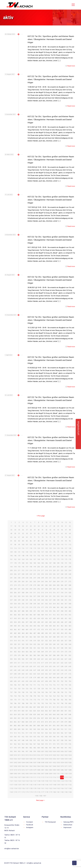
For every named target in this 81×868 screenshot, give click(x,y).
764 (54, 696)
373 (27, 607)
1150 (62, 785)
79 (66, 537)
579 (19, 655)
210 (15, 570)
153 (43, 556)
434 (15, 622)
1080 (39, 770)
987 (50, 748)
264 (39, 582)
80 (70, 537)
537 (43, 644)
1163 (50, 788)
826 (46, 711)
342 (31, 600)
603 (50, 659)
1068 (54, 766)
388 (23, 611)
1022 (62, 755)
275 (19, 585)
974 (62, 744)
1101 (58, 774)
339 (19, 600)
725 (27, 689)
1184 (70, 792)
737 (11, 692)
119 (35, 548)
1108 (23, 777)
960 (70, 740)
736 (70, 689)
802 (15, 707)
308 (23, 593)
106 (46, 545)
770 (15, 700)
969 (43, 744)
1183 (66, 792)
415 (66, 615)
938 (46, 737)
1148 (54, 785)
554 (46, 648)
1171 (19, 792)
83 (19, 541)
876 (54, 722)
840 (39, 715)
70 (31, 537)
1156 (23, 788)
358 (31, 604)
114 (15, 548)
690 (15, 681)
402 (15, 615)
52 (23, 534)
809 (43, 707)
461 (58, 626)
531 (19, 644)
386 (15, 611)
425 (43, 618)
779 (50, 700)
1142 (31, 785)
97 (11, 545)
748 (54, 692)
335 (66, 596)
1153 (11, 788)
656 (70, 670)
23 (35, 526)
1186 (40, 796)
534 (31, 644)
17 (11, 526)
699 (50, 681)
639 (66, 667)
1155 (19, 788)
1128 (39, 781)
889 (43, 726)
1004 (54, 751)
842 (46, 715)
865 (11, 722)
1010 (15, 755)
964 (23, 744)
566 (31, 652)
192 (70, 563)
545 (11, 648)
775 (35, 700)
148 (23, 556)
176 (70, 559)
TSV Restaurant (50, 822)
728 (39, 689)
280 (39, 585)
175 (66, 559)
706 (15, 685)
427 (50, 618)
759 (35, 696)
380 (54, 607)
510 (62, 637)
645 (27, 670)
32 (70, 526)
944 (70, 737)
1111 (35, 777)
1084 (54, 770)
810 (46, 707)
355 (19, 604)
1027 (19, 759)
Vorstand (29, 822)
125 (58, 548)
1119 (66, 777)
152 (39, 556)
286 (62, 585)
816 (70, 707)
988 (54, 748)
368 (70, 604)
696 (39, 681)
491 (50, 633)
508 (54, 637)
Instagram (30, 827)
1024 (70, 755)
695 (35, 681)
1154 (15, 788)
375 (35, 607)
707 (19, 685)
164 (23, 559)
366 (62, 604)
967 (35, 744)
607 (66, 659)
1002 (46, 751)
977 (11, 748)
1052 (54, 763)
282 (46, 585)
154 (46, 556)
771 (19, 700)
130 (15, 552)
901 (27, 729)
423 (35, 618)
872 (39, 722)
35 (19, 530)
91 (50, 541)
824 (39, 711)
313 (43, 593)
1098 (46, 774)
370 (15, 607)
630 (31, 667)
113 (11, 548)
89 (43, 541)
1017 (43, 755)
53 (27, 534)
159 (66, 556)
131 (19, 552)
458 (46, 626)
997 (27, 751)
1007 (66, 751)
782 (62, 700)
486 (31, 633)
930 (15, 737)
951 (35, 740)
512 (70, 637)
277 (27, 585)
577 (11, 655)
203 (50, 567)
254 (62, 578)
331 (50, 596)
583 (35, 655)
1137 (11, 785)
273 (11, 585)
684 (54, 678)
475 (50, 630)
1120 (70, 777)
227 (19, 574)
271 (66, 582)
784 (70, 700)
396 (54, 611)
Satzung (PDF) (68, 822)
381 (58, 607)
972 (54, 744)
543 (66, 644)
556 (54, 648)
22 (31, 526)
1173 (27, 792)
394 (46, 611)
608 (70, 659)
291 (19, 589)
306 (15, 593)
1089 (11, 774)
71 (35, 537)
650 (46, 670)
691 (19, 681)
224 (70, 570)
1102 (62, 774)
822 (31, 711)
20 (23, 526)
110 (62, 545)
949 (27, 740)
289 (11, 589)
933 (27, 737)
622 (62, 663)
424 (39, 618)
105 (43, 545)
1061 (27, 766)
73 (43, 537)
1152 (70, 785)
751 (66, 692)
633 (43, 667)
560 (70, 648)
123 (50, 548)
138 (46, 552)
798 (62, 703)
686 (62, 678)
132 (23, 552)
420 (23, 618)
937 (43, 737)
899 (19, 729)
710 (31, 685)
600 (39, 659)
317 (58, 593)
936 (39, 737)
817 (11, 711)
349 (58, 600)
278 (31, 585)
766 (62, 696)
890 (46, 726)
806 (31, 707)
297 (43, 589)
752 (70, 692)
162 (15, 559)
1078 (31, 770)
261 (27, 582)
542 (62, 644)
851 (19, 718)
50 (15, 534)
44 (54, 530)
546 (15, 648)
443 (50, 622)
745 (43, 692)
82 (15, 541)
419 (19, 618)
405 (27, 615)
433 (11, 622)
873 (43, 722)
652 (54, 670)
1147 (50, 785)
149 (27, 556)
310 (31, 593)
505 (43, 637)
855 (35, 718)
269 (58, 582)
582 (31, 655)
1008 (70, 751)
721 (11, 689)
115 (19, 548)
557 (58, 648)
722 (15, 689)
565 (27, 652)
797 (58, 703)
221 (58, 570)
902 (31, 729)
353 (11, 604)
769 (11, 700)
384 (70, 607)
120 (39, 548)
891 (50, 726)
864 (70, 718)
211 (19, 570)
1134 (62, 781)
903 (35, 729)
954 (46, 740)
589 (58, 655)
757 (27, 696)
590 (62, 655)
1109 (27, 777)
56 (39, 534)
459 (50, 626)
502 (31, 637)
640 (70, 667)
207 (66, 567)
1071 (66, 766)
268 (54, 582)
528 (70, 641)
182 (31, 563)
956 (54, 740)
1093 (27, 774)
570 (46, 652)
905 (43, 729)
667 (50, 674)
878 (62, 722)
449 (11, 626)
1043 (19, 763)
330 (46, 596)
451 (19, 626)
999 (35, 751)
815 (66, 707)
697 (43, 681)
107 (50, 545)
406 (31, 615)
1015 (35, 755)
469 (27, 630)
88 (39, 541)
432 (70, 618)
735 (66, 689)
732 (54, 689)
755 (19, 696)
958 (62, 740)
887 (35, 726)
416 (70, 615)
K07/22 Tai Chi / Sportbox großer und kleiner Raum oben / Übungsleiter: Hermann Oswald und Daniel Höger (51, 39)
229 (27, 574)
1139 (19, 785)
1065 (43, 766)
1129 (43, 781)
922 (46, 733)
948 (23, 740)
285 (58, 585)
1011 (19, 755)
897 (11, 729)
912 (70, 729)
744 (39, 692)
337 (11, 600)
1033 (43, 759)
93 (58, 541)
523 (50, 641)
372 (23, 607)
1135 (66, 781)
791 (35, 703)
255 (66, 578)
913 (11, 733)
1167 (66, 788)
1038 (62, 759)
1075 (19, 770)
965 (27, 744)
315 (50, 593)
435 (19, 622)
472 (39, 630)
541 (58, 644)
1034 (46, 759)
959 (66, 740)
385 (11, 611)
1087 (66, 770)
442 (46, 622)
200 (39, 567)
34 (15, 530)
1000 (39, 751)
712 (39, 685)
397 (58, 611)
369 (11, 607)
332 (54, 596)
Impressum (67, 827)
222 (62, 570)
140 (54, 552)
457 (43, 626)
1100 (54, 774)
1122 (15, 781)
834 (15, 715)
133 (27, 552)
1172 (23, 792)
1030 (31, 759)
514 (15, 641)
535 (35, 644)
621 (58, 663)
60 (54, 534)
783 (66, 700)
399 (66, 611)
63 (66, 534)
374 (31, 607)
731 (50, 689)
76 (54, 537)
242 (15, 578)
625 (11, 667)
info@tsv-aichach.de (12, 849)
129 (11, 552)
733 (58, 689)
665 (43, 674)
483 (19, 633)
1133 (58, 781)
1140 (23, 785)
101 (27, 545)
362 (46, 604)
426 (46, 618)
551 (35, 648)
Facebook (30, 825)
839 (35, 715)
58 (46, 534)
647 (35, 670)
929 (11, 737)
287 (66, 585)
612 (23, 663)
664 (39, 674)
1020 (54, 755)
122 (46, 548)
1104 (70, 774)
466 (15, 630)
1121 (11, 781)
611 (19, 663)
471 (35, 630)
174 (62, 559)
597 (27, 659)
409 (43, 615)
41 (43, 530)
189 (58, 563)
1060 (23, 766)
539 (50, 644)
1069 (58, 766)
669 (58, 674)
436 (23, 622)
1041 (11, 763)
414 (62, 615)
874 (46, 722)
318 (62, 593)
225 (11, 574)
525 (58, 641)
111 (66, 545)
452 (23, 626)
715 (50, 685)
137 (43, 552)
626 (15, 667)
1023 (66, 755)
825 (43, 711)
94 (62, 541)
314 (46, 593)
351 (66, 600)
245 (27, 578)
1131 (50, 781)
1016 (39, 755)
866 (15, 722)
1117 (58, 777)
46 (62, 530)
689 (11, 681)
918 (31, 733)
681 (43, 678)
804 (23, 707)
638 (62, 667)
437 (27, 622)
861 (58, 718)
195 (19, 567)
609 (11, 663)
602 (46, 659)
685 (58, 678)
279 (35, 585)
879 (66, 722)
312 (39, 593)
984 (39, 748)
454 (31, 626)
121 (43, 548)
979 (19, 748)
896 (70, 726)
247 (35, 578)
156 (54, 556)
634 (46, 667)
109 (58, 545)
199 (35, 567)
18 (15, 526)
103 (35, 545)
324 (23, 596)
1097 (43, 774)
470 (31, 630)
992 (70, 748)
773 (27, 700)
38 (31, 530)
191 (66, 563)
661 (27, 674)
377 (43, 607)
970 (46, 744)
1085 (58, 770)
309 (27, 593)
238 (62, 574)
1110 (31, 777)
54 (31, 534)
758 (31, 696)
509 (58, 637)
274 (15, 585)
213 (27, 570)
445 (58, 622)
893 (58, 726)
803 (19, 707)
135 (35, 552)
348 (54, 600)
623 (66, 663)
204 (54, 567)
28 (54, 526)
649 (43, 670)
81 (11, 541)
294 (31, 589)
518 (31, 641)
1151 (66, 785)
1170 (15, 792)
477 (58, 630)
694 (31, 681)
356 (23, 604)
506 (46, 637)
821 (27, 711)
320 (70, 593)
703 (66, 681)
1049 (43, 763)
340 (23, 600)
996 (23, 751)
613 (27, 663)
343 (35, 600)
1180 (54, 792)
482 (15, 633)
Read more (71, 66)
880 (70, 722)
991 (66, 748)
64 (70, 534)
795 (50, 703)
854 (31, 718)
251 (50, 578)
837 (27, 715)
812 (54, 707)
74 (46, 537)
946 (15, 740)
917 (27, 733)
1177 (43, 792)
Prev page (40, 516)
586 (46, 655)
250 (46, 578)
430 (62, 618)
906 (46, 729)
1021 (58, 755)
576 (70, 652)
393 (43, 611)
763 (50, 696)
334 (62, 596)
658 (15, 674)
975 (66, 744)
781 (58, 700)
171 (50, 559)
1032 (39, 759)
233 (43, 574)
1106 (15, 777)
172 (54, 559)
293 (27, 589)
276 (23, 585)
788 (23, 703)
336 (70, 596)
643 (19, 670)
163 (19, 559)
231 (35, 574)
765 (58, 696)
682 (46, 678)
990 (62, 748)
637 (58, 667)
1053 (58, 763)
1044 (23, 763)
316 (54, 593)
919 (35, 733)
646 (31, 670)
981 (27, 748)
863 (66, 718)
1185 (37, 796)
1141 (27, 785)
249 (43, 578)
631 (35, 667)
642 (15, 670)
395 (50, 611)
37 (27, 530)
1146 (46, 785)
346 (46, 600)
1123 (19, 781)
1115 (50, 777)
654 (62, 670)
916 (23, 733)
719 (66, 685)
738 (15, 692)
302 (62, 589)
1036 (54, 759)
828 (54, 711)
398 (62, 611)
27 (50, 526)
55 (35, 534)
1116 (54, 777)
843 (50, 715)
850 (15, 718)
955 (50, 740)
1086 (62, 770)
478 (62, 630)
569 (43, 652)
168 (39, 559)
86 (31, 541)
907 (50, 729)
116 (23, 548)
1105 (11, 777)
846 (62, 715)
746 (46, 692)
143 (66, 552)
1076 (23, 770)
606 (62, 659)
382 (62, 607)
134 (31, 552)
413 (58, 615)
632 (39, 667)
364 (54, 604)
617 (43, 663)
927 (66, 733)
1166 (62, 788)
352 (70, 600)
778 (46, 700)
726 (31, 689)
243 (19, 578)
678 (31, 678)
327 (35, 596)
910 (62, 729)
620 (54, 663)
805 (27, 707)
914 (15, 733)
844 (54, 715)
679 (35, 678)
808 (39, 707)
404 (23, 615)
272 (70, 582)
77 (58, 537)
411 (50, 615)
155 (50, 556)
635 (50, 667)
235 (50, 574)
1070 (62, 766)
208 (70, 567)
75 (50, 537)
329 (43, 596)
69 (27, 537)
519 (35, 641)
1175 (35, 792)
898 (15, 729)
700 (54, 681)
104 (39, 545)
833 (11, 715)
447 (66, 622)
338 (15, 600)
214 (31, 570)
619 (50, 663)
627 (19, 667)
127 (66, 548)
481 (11, 633)
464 (70, 626)
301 (58, 589)
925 (58, 733)
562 (15, 652)
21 (27, 526)
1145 (43, 785)
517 (27, 641)
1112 (39, 777)
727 (35, 689)
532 (23, 644)
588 (54, 655)
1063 (35, 766)
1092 (23, 774)
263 (35, 582)
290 (15, 589)
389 (27, 611)
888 (39, 726)
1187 (44, 796)
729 (43, 689)
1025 (11, 759)
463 (66, 626)
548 (23, 648)
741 (27, 692)
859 (50, 718)
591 (66, 655)
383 (66, 607)
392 (39, 611)
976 (70, 744)
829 (58, 711)
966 (31, 744)
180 (23, 563)
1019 (50, 755)
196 (23, 567)
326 (31, 596)
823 (35, 711)
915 (19, 733)
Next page (41, 800)
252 (54, 578)
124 (54, 548)
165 (27, 559)
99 (19, 545)
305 (11, 593)
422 (31, 618)
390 (31, 611)
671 (66, 674)
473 (43, 630)
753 (11, 696)
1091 (19, 774)
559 (66, 648)
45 (58, 530)
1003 (50, 751)
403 (19, 615)
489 (43, 633)
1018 (46, 755)
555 (50, 648)
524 (54, 641)
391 (35, 611)
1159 (35, 788)
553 (43, 648)
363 (50, 604)
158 (62, 556)
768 (70, 696)
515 (19, 641)
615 (35, 663)
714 (46, 685)
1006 (62, 751)
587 (50, 655)
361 (43, 604)
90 (46, 541)
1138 (15, 785)
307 (19, 593)
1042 (15, 763)
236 (54, 574)
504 (39, 637)
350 (62, 600)
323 (19, 596)
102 (31, 545)
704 (70, 681)
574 (62, 652)
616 (39, 663)
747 (50, 692)
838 (31, 715)
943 (66, 737)
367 (66, 604)
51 (19, 534)
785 (11, 703)
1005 (58, 751)
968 (39, 744)
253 (58, 578)
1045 (27, 763)
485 (27, 633)
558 (62, 648)
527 (66, 641)
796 (54, 703)
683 (50, 678)
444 (54, 622)
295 (35, 589)
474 (46, 630)
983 (35, 748)
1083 (50, 770)
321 (11, 596)
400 (70, 611)
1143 (35, 785)
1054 (62, 763)
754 (15, 696)
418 (15, 618)
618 (46, 663)
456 (39, 626)
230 (31, 574)
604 (54, 659)
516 (23, 641)
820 (23, 711)
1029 (27, 759)
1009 (11, 755)
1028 (23, 759)
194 (15, 567)
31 (66, 526)
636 (54, 667)
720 (70, 685)
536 (39, 644)
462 (62, 626)
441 (43, 622)
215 (35, 570)
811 (50, 707)
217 (43, 570)
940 (54, 737)
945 (11, 740)
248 (39, 578)
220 (54, 570)
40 (39, 530)
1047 (35, 763)
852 (23, 718)
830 (62, 711)
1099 (50, 774)
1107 (19, 777)
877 (58, 722)
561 (11, 652)
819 (19, 711)
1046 (31, 763)
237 (58, 574)
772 (23, 700)
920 (39, 733)
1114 (46, 777)
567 (35, 652)
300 (54, 589)
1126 (31, 781)
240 (70, 574)
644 (23, 670)
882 (15, 726)
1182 (62, 792)
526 (62, 641)
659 (19, 674)
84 (23, 541)
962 (15, 744)
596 (23, 659)
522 (46, 641)
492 (54, 633)
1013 (27, 755)
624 (70, 663)
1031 (35, 759)
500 (23, 637)
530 (15, 644)
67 (19, 537)
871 (35, 722)
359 (35, 604)
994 (15, 751)
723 (19, 689)
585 (43, 655)
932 (23, 737)
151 (35, 556)
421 (27, 618)
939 (50, 737)
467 (19, 630)
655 (66, 670)
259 (19, 582)
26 (46, 526)
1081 (43, 770)
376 (39, 607)
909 (58, 729)
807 (35, 707)
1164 (54, 788)
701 (58, 681)
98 (15, 545)
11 (50, 522)
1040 (70, 759)
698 (46, 681)
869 (27, 722)
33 (11, 530)
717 (58, 685)
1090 (15, 774)
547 (19, 648)
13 (58, 522)
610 (15, 663)
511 (66, 637)
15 (66, 522)
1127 (35, 781)
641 (11, 670)
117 (27, 548)
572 (54, 652)
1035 (50, 759)
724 (23, 689)
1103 (66, 774)
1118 (62, 777)
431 (66, 618)
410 (46, 615)
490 (46, 633)
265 (43, 582)
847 (66, 715)
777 (43, 700)
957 (58, 740)
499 (19, 637)
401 (11, 615)
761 (43, 696)
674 (15, 678)
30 (62, 526)
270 (62, 582)
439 (35, 622)
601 (43, 659)
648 (39, 670)
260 (23, 582)
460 (54, 626)
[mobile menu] (73, 5)
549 (27, 648)
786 (15, 703)
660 (23, 674)
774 (31, 700)
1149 (58, 785)
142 (62, 552)
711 (35, 685)
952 (39, 740)
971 (50, 744)
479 (66, 630)
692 (23, 681)
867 (19, 722)
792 (39, 703)
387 (19, 611)
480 (70, 630)
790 (31, 703)
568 (39, 652)
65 (11, 537)
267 (50, 582)
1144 (39, 785)
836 (23, 715)
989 (58, 748)
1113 (43, 777)
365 (58, 604)
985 (43, 748)
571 (50, 652)
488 (39, 633)
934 (31, 737)
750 (62, 692)
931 (19, 737)
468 (23, 630)
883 (19, 726)
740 (23, 692)
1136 (70, 781)
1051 (50, 763)
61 (58, 534)
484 (23, 633)
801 (11, 707)
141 (58, 552)
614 (31, 663)
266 (46, 582)
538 (46, 644)
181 (27, 563)
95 (66, 541)
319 (66, 593)
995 (19, 751)
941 (58, 737)
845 (58, 715)
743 (35, 692)
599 (35, 659)
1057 (11, 766)
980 (23, 748)
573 (58, 652)
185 (43, 563)
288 (70, 585)
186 (46, 563)
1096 (39, 774)
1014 (31, 755)
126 (62, 548)
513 (11, 641)
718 (62, 685)
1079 (35, 770)
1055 (66, 763)
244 (23, 578)
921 (43, 733)
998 (31, 751)
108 (54, 545)
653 (58, 670)
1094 (31, 774)
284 (54, 585)
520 (39, 641)
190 (62, 563)
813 (58, 707)
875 (50, 722)
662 (31, 674)
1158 (31, 788)
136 (39, 552)
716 (54, 685)
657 (11, 674)
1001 (43, 751)
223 (66, 570)
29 (58, 526)
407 (35, 615)
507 (50, 637)
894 (62, 726)
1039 (66, 759)
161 (11, 559)
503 (35, 637)
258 (15, 582)
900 (23, 729)
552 (39, 648)
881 (11, 726)
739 (19, 692)
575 (66, 652)
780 (54, 700)
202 (46, 567)
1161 (43, 788)
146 (15, 556)
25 (43, 526)
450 (15, 626)
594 (15, 659)
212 (23, 570)
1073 (11, 770)
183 (35, 563)
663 (35, 674)
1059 (19, 766)
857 (43, 718)
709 (27, 685)
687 (66, 678)
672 (70, 674)
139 (50, 552)
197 (27, 567)
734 (62, 689)
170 (46, 559)
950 (31, 740)
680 (39, 678)
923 (50, 733)
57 (43, 534)
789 (27, 703)
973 (58, 744)
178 (15, 563)
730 (46, 689)
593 (11, 659)
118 (31, 548)
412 (54, 615)
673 (11, 678)
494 (62, 633)
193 (11, 567)
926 (62, 733)
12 (54, 522)
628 (23, 667)
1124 (23, 781)
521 (43, 641)
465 (11, 630)
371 (19, 607)
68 (23, 537)
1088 (70, 770)
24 (39, 526)
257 (11, 582)
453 (27, 626)
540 (54, 644)
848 (70, 715)
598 (31, 659)
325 (27, 596)
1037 (58, 759)
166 (31, 559)
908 (54, 729)
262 (31, 582)
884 (23, 726)
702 (62, 681)
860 (54, 718)
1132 (54, 781)
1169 (11, 792)
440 (39, 622)
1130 (46, 781)
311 (35, 593)
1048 (39, 763)
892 (54, 726)
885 (27, 726)
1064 (39, 766)
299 (50, 589)
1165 (58, 788)
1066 (46, 766)
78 (62, 537)
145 (11, 556)
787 (19, 703)
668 (54, 674)
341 (27, 600)
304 (70, 589)
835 (19, 715)
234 (46, 574)
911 (66, 729)
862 (62, 718)
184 (39, 563)
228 (23, 574)
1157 (27, 788)
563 (19, 652)
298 (46, 589)
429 (58, 618)
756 (23, 696)
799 (66, 703)
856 (39, 718)
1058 (15, 766)
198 (31, 567)
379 (50, 607)
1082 (46, 770)
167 (35, 559)
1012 (23, 755)
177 (11, 563)
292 (23, 589)
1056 (70, 763)
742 (31, 692)
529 (11, 644)
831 (66, 711)
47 (66, 530)
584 (39, 655)
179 (19, 563)
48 (70, 530)
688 (70, 678)
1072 (70, 766)
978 (15, 748)
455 (35, 626)
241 (11, 578)
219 (50, 570)
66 (15, 537)
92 (54, 541)
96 (70, 541)
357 (27, 604)
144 (70, 552)
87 (35, 541)
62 (62, 534)
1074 (15, 770)
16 (70, 522)
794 (46, 703)
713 (43, 685)
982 (31, 748)
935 (35, 737)
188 (54, 563)
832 (70, 711)
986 (46, 748)
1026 (15, 759)
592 (70, 655)
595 (19, 659)
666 (46, 674)
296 (39, 589)
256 (70, 578)
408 (39, 615)
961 (11, 744)
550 (31, 648)
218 (46, 570)
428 (54, 618)
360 (39, 604)
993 (11, 751)
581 (27, 655)
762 (46, 696)
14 (62, 522)
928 (70, 733)
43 (50, 530)
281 (43, 585)
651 (50, 670)
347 (50, 600)
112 (70, 545)
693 (27, 681)
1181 (58, 792)
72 (39, 537)
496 (70, 633)
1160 (39, 788)
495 (66, 633)
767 (66, 696)
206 (62, 567)
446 (62, 622)
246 (31, 578)
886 (31, 726)
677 (27, 678)
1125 (27, 781)
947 (19, 740)
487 (35, 633)
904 (39, 729)
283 (50, 585)
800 (70, 703)
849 (11, 718)
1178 (46, 792)
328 (39, 596)
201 (43, 567)
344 (39, 600)
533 (27, 644)
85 (27, 541)
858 (46, 718)
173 (58, 559)
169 (43, 559)
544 (70, 644)
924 (54, 733)
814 (62, 707)
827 (50, 711)
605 (58, 659)
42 (46, 530)
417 (11, 618)
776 (39, 700)
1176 (39, 792)
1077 (27, 770)
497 (11, 637)
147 (19, 556)
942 (62, 737)
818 (15, 711)
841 (43, 715)
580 (23, 655)
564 (23, 652)
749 (58, 692)
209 (11, 570)
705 (11, 685)
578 (15, 655)
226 (15, 574)
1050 (46, 763)
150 (31, 556)
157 (58, 556)
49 (11, 534)
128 (70, 548)
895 (66, 726)
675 (19, 678)
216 (39, 570)
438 (31, 622)
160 (70, 556)
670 (62, 674)
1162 (46, 788)
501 (27, 637)
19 (19, 526)
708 (23, 685)
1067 (50, 766)
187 (50, 563)
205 (58, 567)
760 (39, 696)
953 (43, 740)
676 (23, 678)
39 (35, 530)
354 (15, 604)
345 (43, 600)
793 (43, 703)
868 (23, 722)
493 (58, 633)
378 (46, 607)
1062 (31, 766)
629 (27, 667)
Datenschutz (68, 825)
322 (15, 596)
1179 (50, 792)
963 (19, 744)
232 (39, 574)
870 (31, 722)
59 (50, 534)
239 (66, 574)
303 (66, 589)
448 (70, 622)
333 (58, 596)
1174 (31, 792)
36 (23, 530)
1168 (70, 788)
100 (23, 545)
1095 (35, 774)
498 (15, 637)
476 (54, 630)
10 (46, 522)
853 (27, 718)
